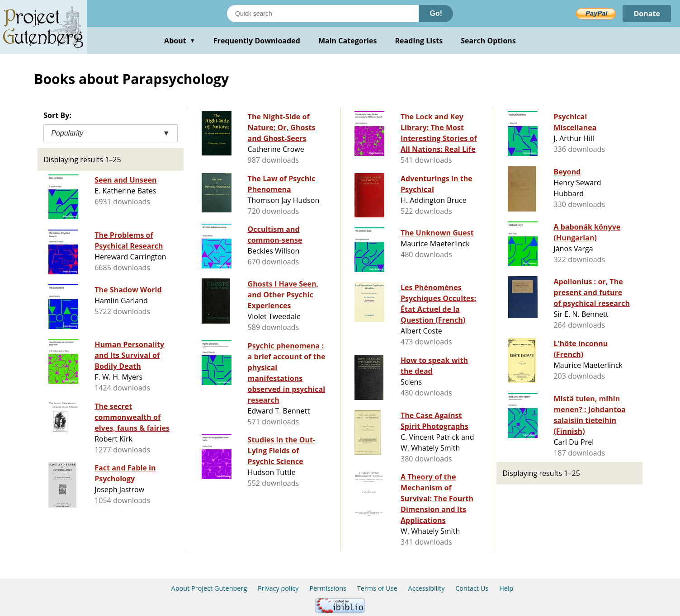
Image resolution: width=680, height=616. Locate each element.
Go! (436, 13)
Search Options (488, 41)
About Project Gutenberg (209, 588)
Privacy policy (278, 588)
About (180, 41)
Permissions (328, 588)
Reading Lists (419, 41)
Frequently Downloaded (257, 41)
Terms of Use (377, 588)
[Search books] (323, 14)
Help (506, 588)
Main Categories (348, 41)
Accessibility (427, 588)
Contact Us (472, 588)
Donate (647, 14)
